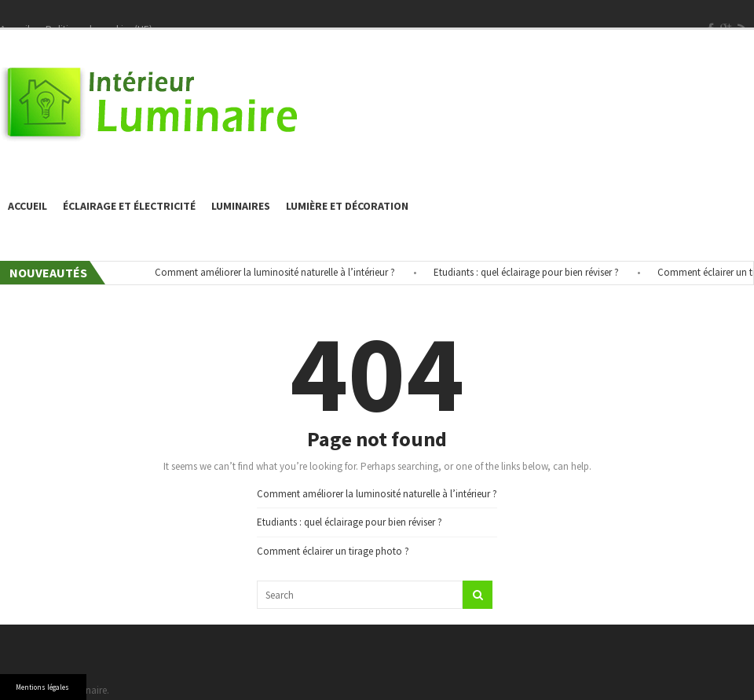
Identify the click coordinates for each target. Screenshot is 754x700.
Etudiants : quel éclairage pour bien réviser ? (530, 272)
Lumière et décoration (347, 206)
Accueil (27, 206)
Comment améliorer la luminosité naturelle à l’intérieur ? (279, 272)
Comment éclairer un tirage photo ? (333, 551)
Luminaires (241, 206)
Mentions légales (42, 687)
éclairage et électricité (129, 206)
